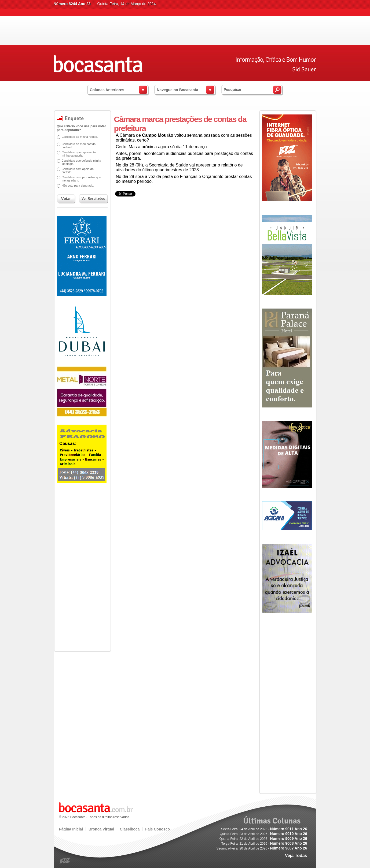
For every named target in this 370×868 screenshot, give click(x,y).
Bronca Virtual (101, 829)
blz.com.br (65, 861)
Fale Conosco (157, 829)
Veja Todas (296, 856)
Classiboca (130, 829)
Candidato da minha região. (80, 137)
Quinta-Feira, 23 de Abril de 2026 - (263, 834)
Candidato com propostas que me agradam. (81, 179)
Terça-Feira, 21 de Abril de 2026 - (264, 844)
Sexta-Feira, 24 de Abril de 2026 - (264, 829)
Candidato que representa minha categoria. (79, 154)
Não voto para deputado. (78, 186)
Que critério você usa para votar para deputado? (81, 128)
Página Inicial (71, 829)
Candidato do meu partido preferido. (79, 146)
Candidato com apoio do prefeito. (78, 170)
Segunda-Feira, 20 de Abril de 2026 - (262, 848)
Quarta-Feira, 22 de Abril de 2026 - (263, 839)
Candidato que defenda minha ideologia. (81, 162)
